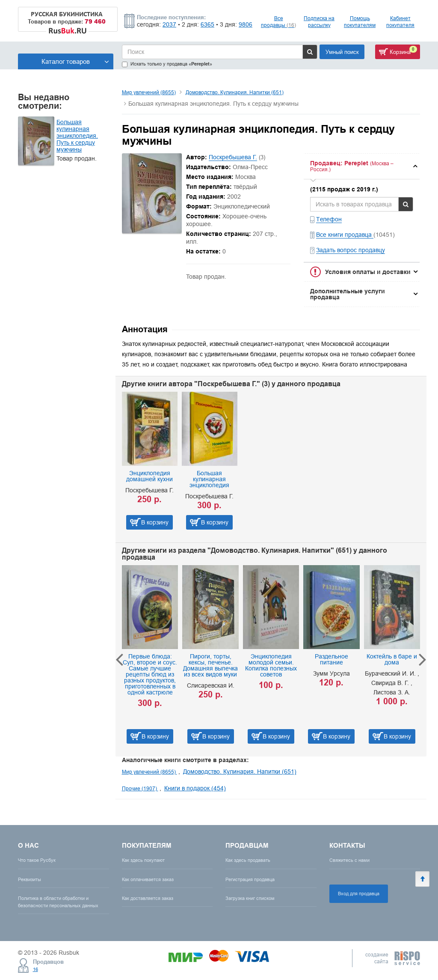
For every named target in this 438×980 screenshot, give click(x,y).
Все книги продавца (345, 235)
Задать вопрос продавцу (351, 250)
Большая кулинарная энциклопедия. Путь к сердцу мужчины (77, 136)
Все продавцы (278, 22)
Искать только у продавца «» (167, 64)
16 (36, 969)
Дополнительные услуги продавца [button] (348, 294)
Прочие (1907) (140, 788)
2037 (169, 24)
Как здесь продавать (248, 860)
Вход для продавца (359, 894)
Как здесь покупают (143, 860)
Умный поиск (342, 52)
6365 (207, 24)
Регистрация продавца (250, 879)
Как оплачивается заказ (148, 879)
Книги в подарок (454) (195, 788)
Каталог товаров (75, 61)
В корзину (155, 522)
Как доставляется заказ (148, 898)
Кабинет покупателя (400, 22)
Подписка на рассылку (319, 22)
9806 (246, 24)
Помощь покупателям (360, 22)
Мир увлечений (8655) (149, 92)
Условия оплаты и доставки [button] (368, 272)
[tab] (362, 166)
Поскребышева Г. (233, 157)
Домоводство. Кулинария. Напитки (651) (235, 92)
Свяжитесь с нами (349, 860)
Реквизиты (30, 879)
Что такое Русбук (37, 860)
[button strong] (362, 166)
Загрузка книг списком (250, 898)
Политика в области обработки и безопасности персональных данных (58, 902)
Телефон (329, 219)
